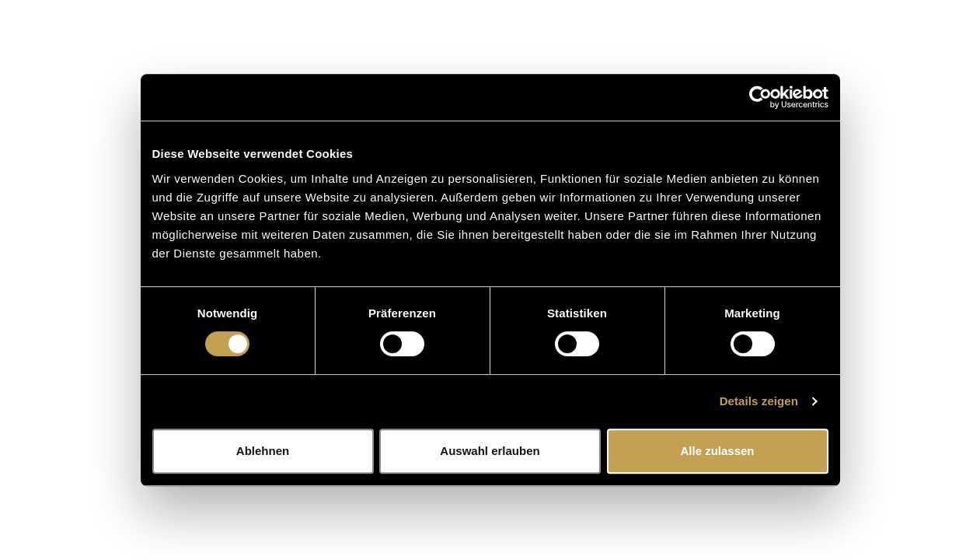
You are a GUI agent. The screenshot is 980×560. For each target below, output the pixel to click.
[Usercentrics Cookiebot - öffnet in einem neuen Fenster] (760, 97)
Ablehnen (263, 451)
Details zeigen (759, 401)
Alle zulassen (717, 451)
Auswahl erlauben (490, 451)
